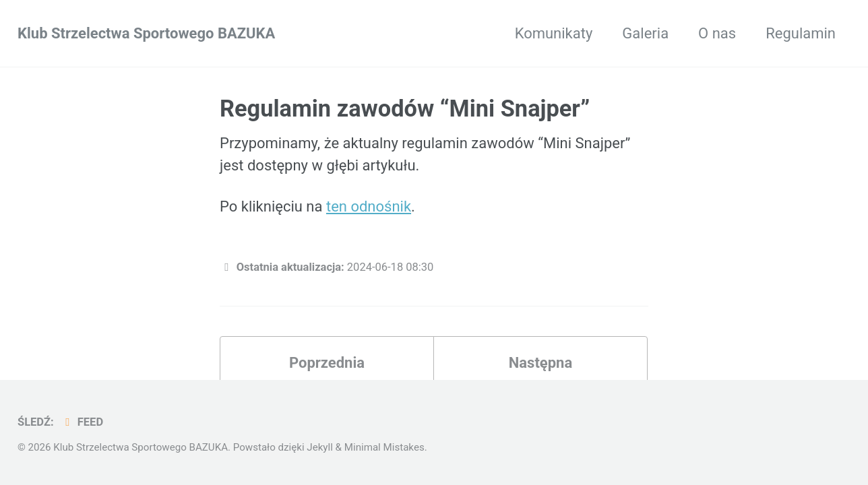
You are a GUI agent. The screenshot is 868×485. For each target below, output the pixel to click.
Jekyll (320, 447)
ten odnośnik (369, 206)
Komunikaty (554, 33)
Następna (540, 363)
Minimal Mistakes (384, 447)
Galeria (645, 33)
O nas (717, 33)
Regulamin (801, 33)
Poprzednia (327, 363)
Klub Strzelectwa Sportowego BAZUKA (146, 33)
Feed (82, 422)
